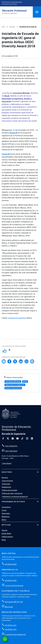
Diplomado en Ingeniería (15, 385)
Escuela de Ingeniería (17, 318)
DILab (25, 382)
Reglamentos (6, 487)
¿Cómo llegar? (7, 463)
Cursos (4, 510)
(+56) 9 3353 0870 (11, 451)
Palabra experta (7, 537)
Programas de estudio (13, 502)
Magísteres (6, 517)
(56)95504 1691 (11, 625)
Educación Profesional (14, 11)
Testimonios (6, 484)
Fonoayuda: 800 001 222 (14, 602)
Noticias (12, 27)
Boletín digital (6, 533)
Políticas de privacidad (9, 490)
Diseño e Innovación (13, 388)
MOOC (4, 520)
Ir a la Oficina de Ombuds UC (15, 635)
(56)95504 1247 (11, 630)
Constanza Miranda (13, 382)
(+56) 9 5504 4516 (11, 446)
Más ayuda (9, 607)
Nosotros (7, 472)
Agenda (4, 530)
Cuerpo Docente (7, 481)
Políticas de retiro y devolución (12, 493)
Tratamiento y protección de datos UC (15, 497)
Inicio (3, 27)
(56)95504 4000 (11, 564)
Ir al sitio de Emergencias (14, 586)
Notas (4, 540)
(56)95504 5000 (11, 581)
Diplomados (6, 513)
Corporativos (6, 507)
